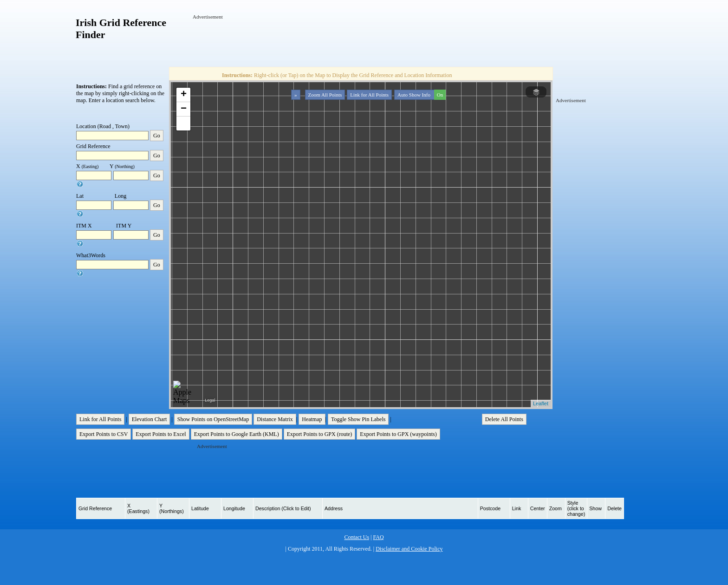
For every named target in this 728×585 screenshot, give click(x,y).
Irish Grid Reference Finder (121, 29)
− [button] (184, 109)
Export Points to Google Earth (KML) (237, 434)
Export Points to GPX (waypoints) (398, 434)
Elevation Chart (149, 419)
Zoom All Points (325, 95)
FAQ (378, 537)
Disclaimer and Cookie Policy (409, 549)
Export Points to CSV (104, 434)
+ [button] (184, 95)
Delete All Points (504, 419)
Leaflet (541, 403)
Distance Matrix (275, 419)
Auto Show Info (421, 95)
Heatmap (312, 419)
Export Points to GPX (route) (320, 434)
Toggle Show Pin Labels (358, 419)
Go (157, 136)
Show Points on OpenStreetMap (213, 419)
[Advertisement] (362, 41)
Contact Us (357, 537)
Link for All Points (369, 95)
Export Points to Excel (161, 434)
